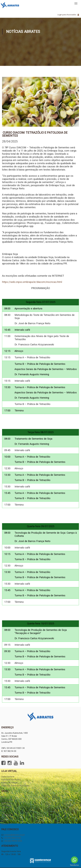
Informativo (6, 815)
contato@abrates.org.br (14, 835)
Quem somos (7, 800)
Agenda (5, 821)
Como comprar (8, 777)
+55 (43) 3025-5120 (12, 838)
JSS (3, 812)
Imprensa (5, 803)
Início (4, 797)
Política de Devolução (11, 780)
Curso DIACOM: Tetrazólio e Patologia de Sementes (35, 134)
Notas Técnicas (8, 818)
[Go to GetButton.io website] (74, 865)
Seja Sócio (6, 809)
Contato (5, 824)
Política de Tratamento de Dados (16, 786)
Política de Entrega (9, 783)
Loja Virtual (6, 806)
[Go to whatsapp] (74, 860)
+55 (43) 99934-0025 (13, 841)
